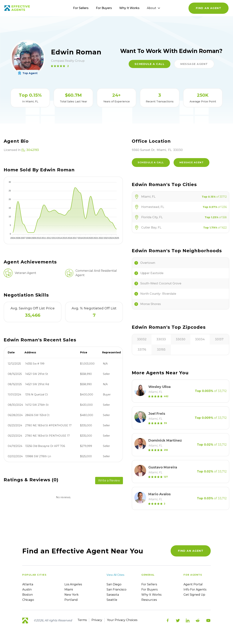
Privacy (97, 620)
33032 (142, 339)
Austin (27, 589)
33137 (219, 339)
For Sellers (81, 8)
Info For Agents (195, 589)
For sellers (149, 584)
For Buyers (104, 8)
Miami (69, 589)
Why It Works (129, 8)
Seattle (112, 600)
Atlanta (28, 584)
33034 (200, 339)
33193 (161, 350)
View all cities (115, 575)
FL (23, 150)
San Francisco (116, 589)
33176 (142, 350)
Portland (71, 600)
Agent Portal (193, 584)
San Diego (114, 584)
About (153, 8)
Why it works (151, 595)
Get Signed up (194, 595)
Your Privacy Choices (122, 620)
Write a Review (109, 480)
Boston (28, 595)
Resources (149, 600)
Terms (82, 620)
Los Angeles (73, 584)
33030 (181, 339)
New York (72, 595)
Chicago (28, 600)
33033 (161, 339)
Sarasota (113, 595)
